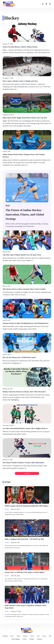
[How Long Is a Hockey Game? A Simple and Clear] (27, 81)
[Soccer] (32, 636)
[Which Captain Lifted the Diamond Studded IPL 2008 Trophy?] (27, 506)
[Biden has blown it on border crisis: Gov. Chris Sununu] (27, 214)
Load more (27, 473)
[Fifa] (50, 636)
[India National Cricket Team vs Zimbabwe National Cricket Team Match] (27, 607)
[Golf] (38, 636)
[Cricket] (24, 639)
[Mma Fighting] (16, 639)
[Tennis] (44, 636)
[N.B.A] (19, 636)
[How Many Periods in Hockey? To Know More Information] (27, 463)
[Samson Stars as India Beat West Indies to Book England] (27, 572)
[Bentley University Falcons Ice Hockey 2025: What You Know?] (27, 392)
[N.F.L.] (12, 636)
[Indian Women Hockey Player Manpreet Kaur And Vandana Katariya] (27, 156)
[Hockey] (25, 636)
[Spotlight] (7, 482)
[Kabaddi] (32, 639)
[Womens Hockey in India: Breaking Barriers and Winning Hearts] (27, 323)
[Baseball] (5, 636)
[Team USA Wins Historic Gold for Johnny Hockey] (27, 47)
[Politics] (7, 509)
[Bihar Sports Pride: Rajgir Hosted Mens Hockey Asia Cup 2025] (27, 118)
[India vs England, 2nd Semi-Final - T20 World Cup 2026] (27, 539)
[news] (9, 4)
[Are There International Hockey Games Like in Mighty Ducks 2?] (27, 428)
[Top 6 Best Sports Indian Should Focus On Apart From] (27, 255)
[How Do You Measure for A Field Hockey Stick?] (27, 357)
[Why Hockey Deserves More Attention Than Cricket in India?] (27, 289)
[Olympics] (40, 639)
